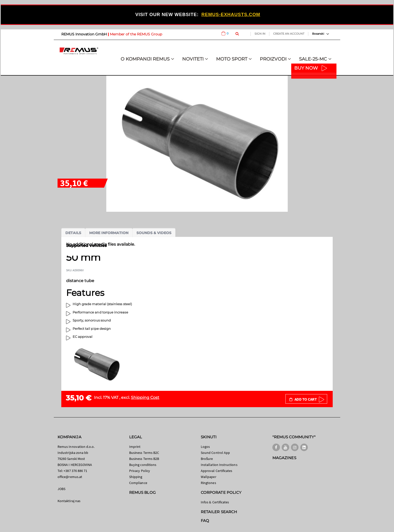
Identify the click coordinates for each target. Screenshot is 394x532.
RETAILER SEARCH (219, 512)
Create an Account (289, 34)
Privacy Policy (140, 471)
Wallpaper (209, 477)
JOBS (61, 489)
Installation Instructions (219, 465)
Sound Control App (215, 453)
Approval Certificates (216, 471)
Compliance (138, 483)
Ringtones (208, 483)
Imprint (135, 447)
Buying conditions (143, 465)
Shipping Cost (145, 397)
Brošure (207, 459)
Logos (205, 447)
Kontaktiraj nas (69, 501)
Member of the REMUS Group (136, 34)
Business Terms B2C (144, 453)
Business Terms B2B (144, 459)
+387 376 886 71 (75, 471)
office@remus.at (70, 477)
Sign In (260, 34)
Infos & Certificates (215, 502)
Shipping (136, 477)
